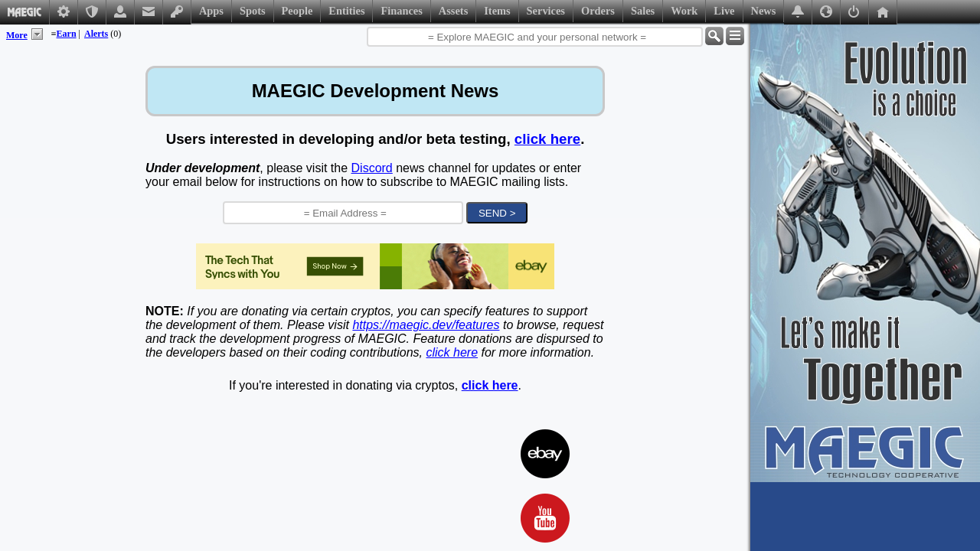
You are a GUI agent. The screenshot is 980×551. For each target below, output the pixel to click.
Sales (643, 11)
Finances (401, 11)
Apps (211, 11)
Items (497, 11)
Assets (453, 11)
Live (724, 11)
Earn (67, 34)
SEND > (497, 213)
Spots (253, 11)
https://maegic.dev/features (426, 325)
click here (547, 139)
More (17, 35)
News (764, 11)
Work (684, 11)
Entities (346, 11)
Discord (372, 168)
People (297, 11)
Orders (598, 11)
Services (546, 11)
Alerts (96, 34)
